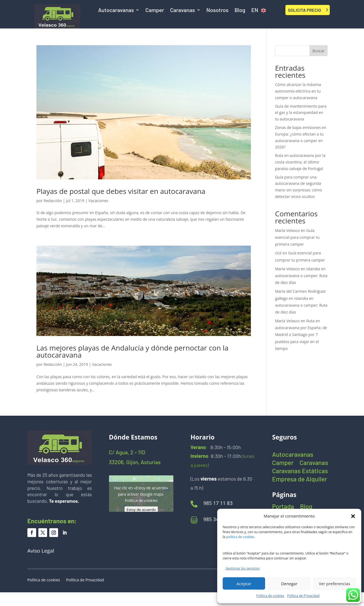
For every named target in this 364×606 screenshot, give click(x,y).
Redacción (53, 201)
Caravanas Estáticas (300, 472)
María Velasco (287, 230)
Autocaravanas (116, 11)
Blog (240, 11)
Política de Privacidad (303, 596)
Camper (155, 11)
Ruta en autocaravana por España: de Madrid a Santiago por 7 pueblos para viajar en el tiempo (301, 335)
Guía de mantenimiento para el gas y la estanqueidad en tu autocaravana (301, 113)
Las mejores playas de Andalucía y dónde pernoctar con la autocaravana (132, 351)
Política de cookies (270, 596)
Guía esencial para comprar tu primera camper (297, 237)
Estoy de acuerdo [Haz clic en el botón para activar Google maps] (141, 509)
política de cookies (240, 537)
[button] (353, 516)
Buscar (319, 51)
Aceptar (244, 584)
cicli (278, 253)
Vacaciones (98, 201)
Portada (283, 507)
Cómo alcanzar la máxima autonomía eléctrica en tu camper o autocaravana (298, 91)
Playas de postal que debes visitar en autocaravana (121, 191)
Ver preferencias (335, 584)
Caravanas (183, 11)
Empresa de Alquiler (299, 480)
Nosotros (218, 11)
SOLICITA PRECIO (304, 10)
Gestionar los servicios (243, 568)
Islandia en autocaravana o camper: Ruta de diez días (301, 276)
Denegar (289, 584)
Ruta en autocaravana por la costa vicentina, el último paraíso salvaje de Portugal (300, 162)
